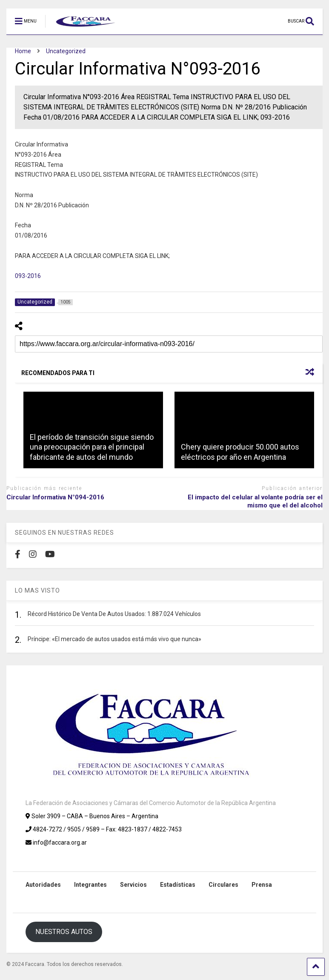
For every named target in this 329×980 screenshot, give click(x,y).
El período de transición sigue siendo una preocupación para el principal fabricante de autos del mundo (92, 447)
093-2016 (28, 276)
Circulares (223, 885)
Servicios (133, 885)
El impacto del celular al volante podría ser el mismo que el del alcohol (255, 501)
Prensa (262, 885)
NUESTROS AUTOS (64, 932)
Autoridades (43, 885)
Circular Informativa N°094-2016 (55, 497)
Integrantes (90, 885)
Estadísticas (178, 885)
